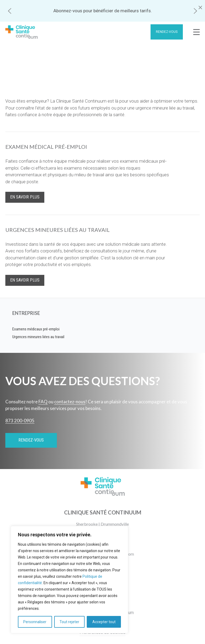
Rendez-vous (167, 32)
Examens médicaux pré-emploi (36, 329)
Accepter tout (104, 622)
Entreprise (26, 313)
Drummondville (115, 524)
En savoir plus (25, 197)
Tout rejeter (69, 622)
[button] (10, 11)
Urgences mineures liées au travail (38, 337)
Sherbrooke (87, 524)
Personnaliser (35, 622)
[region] (69, 580)
